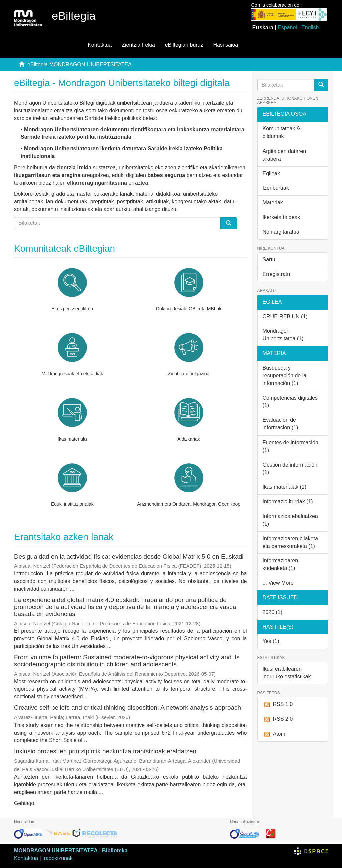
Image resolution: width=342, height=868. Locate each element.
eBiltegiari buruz (184, 45)
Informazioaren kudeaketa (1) (280, 564)
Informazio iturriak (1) (288, 501)
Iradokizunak (58, 858)
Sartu (269, 259)
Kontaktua (100, 45)
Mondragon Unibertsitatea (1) (283, 335)
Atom (274, 734)
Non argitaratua (281, 232)
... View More (278, 583)
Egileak (271, 173)
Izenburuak (276, 188)
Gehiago (24, 803)
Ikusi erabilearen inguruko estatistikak (287, 673)
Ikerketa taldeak (281, 217)
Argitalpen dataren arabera (284, 155)
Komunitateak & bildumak (281, 132)
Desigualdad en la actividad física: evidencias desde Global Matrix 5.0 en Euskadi (129, 556)
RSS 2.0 (278, 719)
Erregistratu (276, 274)
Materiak (273, 202)
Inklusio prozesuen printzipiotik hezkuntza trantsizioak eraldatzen (105, 751)
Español (287, 28)
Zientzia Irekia (138, 45)
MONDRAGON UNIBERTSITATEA (56, 850)
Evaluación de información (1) (280, 424)
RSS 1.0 (278, 705)
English (310, 28)
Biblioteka (115, 850)
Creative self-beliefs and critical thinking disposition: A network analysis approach (128, 708)
